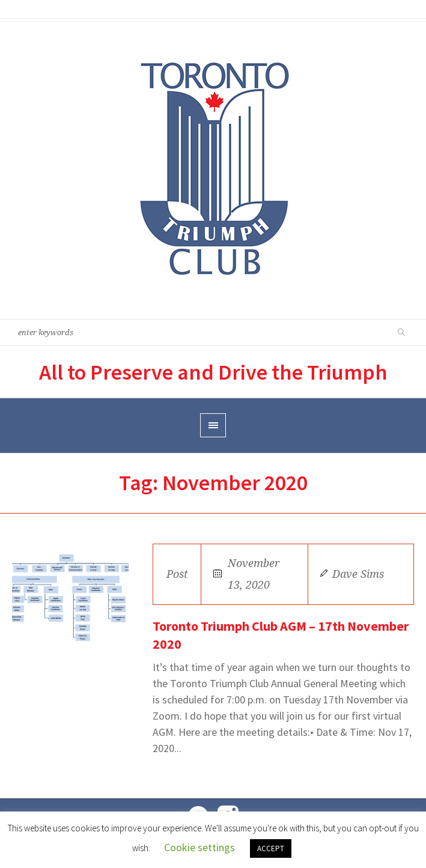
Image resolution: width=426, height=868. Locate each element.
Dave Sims (358, 574)
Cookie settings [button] (199, 847)
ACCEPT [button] (271, 848)
